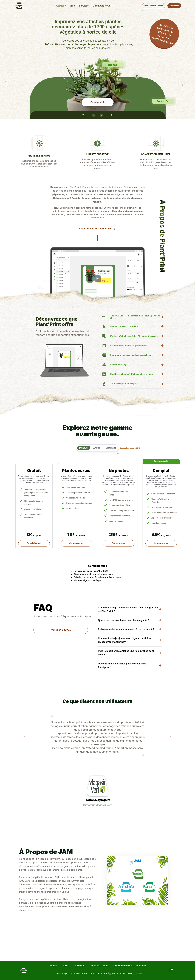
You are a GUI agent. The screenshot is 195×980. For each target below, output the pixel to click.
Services (79, 966)
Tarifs (66, 966)
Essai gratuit (97, 102)
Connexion (174, 6)
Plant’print (65, 973)
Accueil (53, 966)
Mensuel (84, 448)
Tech (137, 973)
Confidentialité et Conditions (130, 966)
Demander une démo (154, 6)
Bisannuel (111, 448)
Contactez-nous (99, 966)
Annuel (97, 448)
